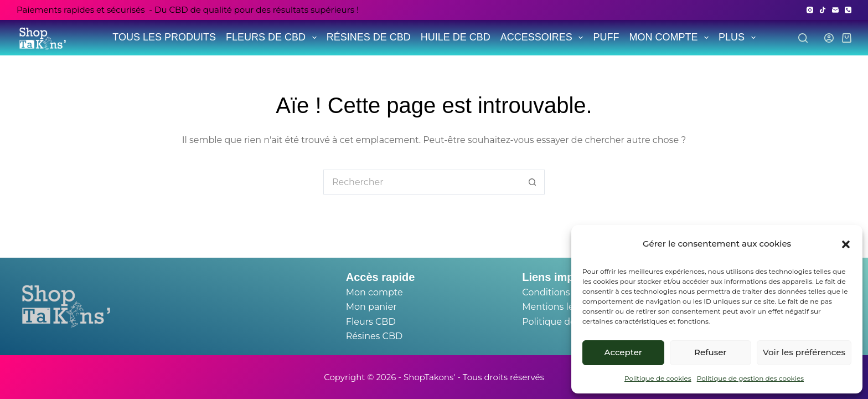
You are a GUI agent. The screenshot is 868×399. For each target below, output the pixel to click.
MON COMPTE (670, 37)
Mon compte (374, 292)
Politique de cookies (658, 378)
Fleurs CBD (371, 322)
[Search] (803, 38)
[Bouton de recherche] (532, 182)
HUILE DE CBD (456, 37)
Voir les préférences (804, 352)
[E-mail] (835, 10)
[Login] (829, 38)
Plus (738, 37)
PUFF (606, 37)
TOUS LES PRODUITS (164, 37)
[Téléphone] (848, 10)
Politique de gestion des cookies (750, 378)
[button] (846, 244)
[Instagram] (810, 10)
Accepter (623, 352)
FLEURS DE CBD (272, 37)
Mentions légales (560, 307)
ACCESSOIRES (543, 37)
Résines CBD (374, 336)
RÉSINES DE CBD (369, 37)
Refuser (710, 352)
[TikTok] (823, 10)
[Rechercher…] (422, 182)
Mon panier (371, 307)
